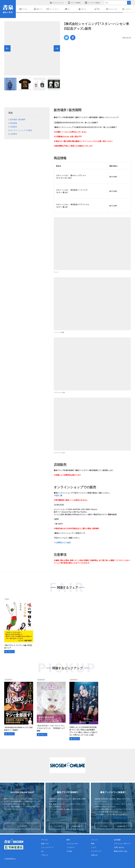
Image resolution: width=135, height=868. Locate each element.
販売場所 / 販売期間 (18, 119)
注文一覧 (59, 495)
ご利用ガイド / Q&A (63, 542)
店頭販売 (14, 127)
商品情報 (14, 123)
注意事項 (14, 134)
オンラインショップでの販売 (21, 130)
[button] (7, 48)
